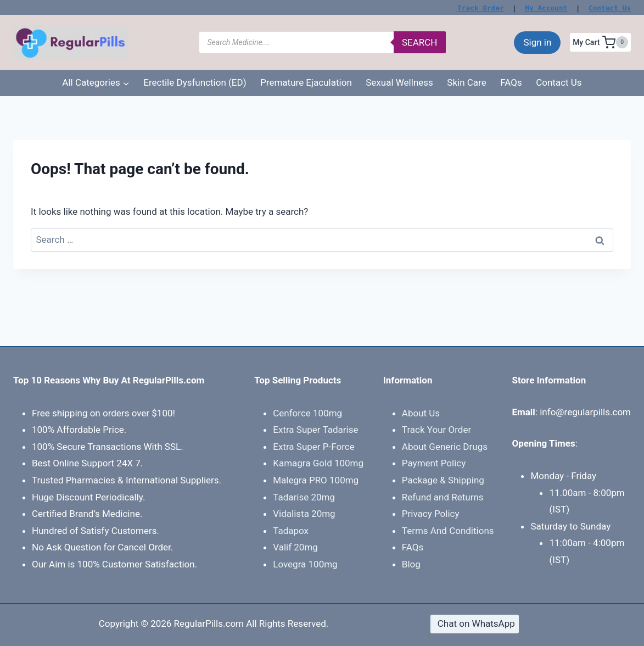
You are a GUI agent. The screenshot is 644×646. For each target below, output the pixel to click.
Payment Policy (434, 463)
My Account (546, 8)
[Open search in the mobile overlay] (322, 42)
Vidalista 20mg (304, 514)
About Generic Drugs (445, 447)
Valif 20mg (295, 547)
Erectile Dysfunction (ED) (195, 82)
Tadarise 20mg (304, 497)
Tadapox (291, 531)
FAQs (511, 82)
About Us (421, 413)
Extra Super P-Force (313, 447)
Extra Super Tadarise (315, 430)
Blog (411, 564)
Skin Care (466, 82)
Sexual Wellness (399, 82)
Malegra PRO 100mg (316, 480)
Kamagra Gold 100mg (318, 463)
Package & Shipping (443, 480)
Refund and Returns (443, 497)
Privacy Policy (431, 514)
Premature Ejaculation (306, 82)
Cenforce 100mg (307, 413)
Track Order (481, 8)
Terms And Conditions (448, 531)
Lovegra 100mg (305, 564)
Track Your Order (436, 430)
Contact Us (610, 8)
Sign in (537, 42)
